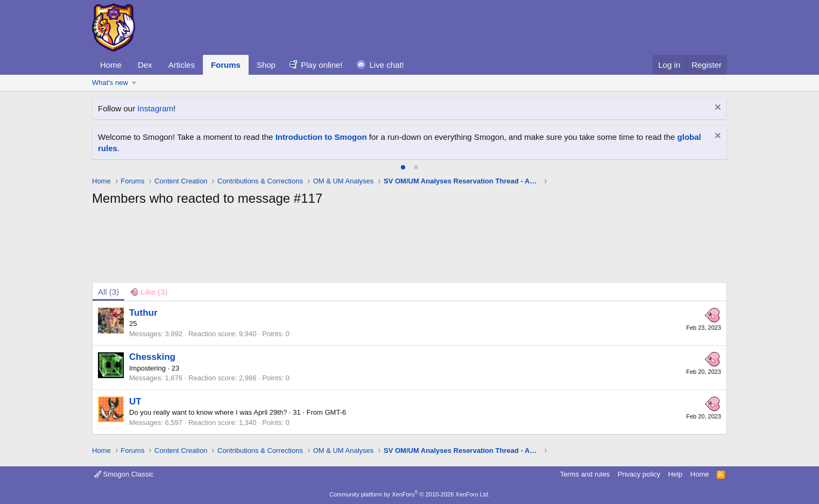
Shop (266, 65)
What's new (110, 83)
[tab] (403, 167)
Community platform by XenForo (410, 494)
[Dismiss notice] (716, 108)
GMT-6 (336, 412)
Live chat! (387, 65)
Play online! (322, 65)
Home (111, 65)
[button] (134, 83)
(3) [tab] (108, 292)
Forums (226, 65)
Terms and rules (585, 474)
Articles (182, 65)
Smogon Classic (124, 474)
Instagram (155, 108)
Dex (145, 65)
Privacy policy (639, 474)
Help (676, 474)
